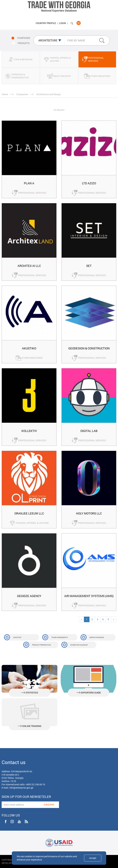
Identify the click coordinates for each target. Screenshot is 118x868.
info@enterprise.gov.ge (21, 788)
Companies (22, 94)
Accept (93, 858)
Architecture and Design (48, 94)
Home (5, 94)
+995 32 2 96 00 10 (35, 784)
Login (62, 23)
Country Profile (46, 23)
